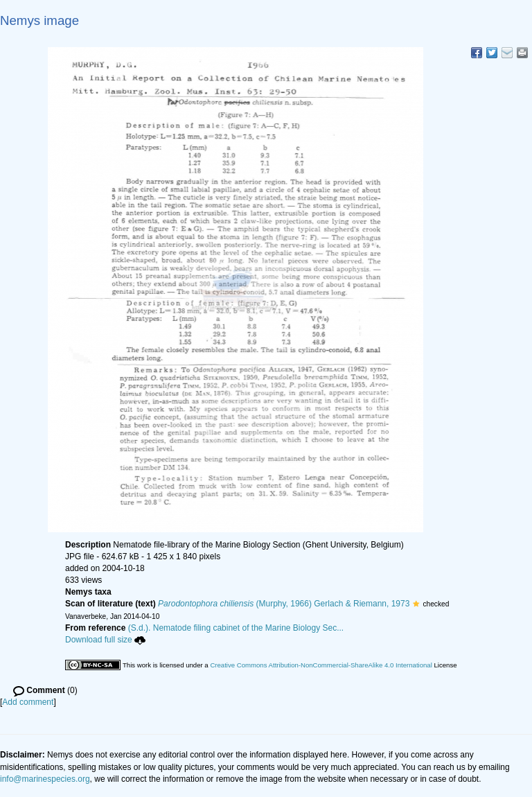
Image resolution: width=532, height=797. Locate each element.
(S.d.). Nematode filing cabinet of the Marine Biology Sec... (236, 628)
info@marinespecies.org (45, 779)
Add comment (28, 702)
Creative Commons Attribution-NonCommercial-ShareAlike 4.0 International (321, 665)
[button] (416, 604)
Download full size (105, 640)
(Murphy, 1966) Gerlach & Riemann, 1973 (284, 604)
